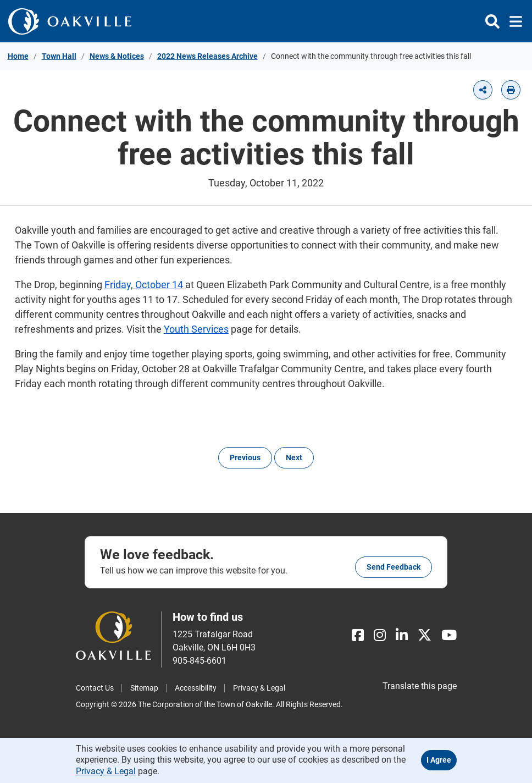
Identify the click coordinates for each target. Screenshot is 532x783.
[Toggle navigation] (512, 21)
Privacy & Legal (259, 688)
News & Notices (117, 56)
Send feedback (394, 567)
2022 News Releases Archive (207, 56)
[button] (483, 90)
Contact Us (95, 688)
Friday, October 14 (144, 285)
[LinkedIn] (402, 635)
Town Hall (59, 56)
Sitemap (144, 688)
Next (294, 457)
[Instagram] (380, 635)
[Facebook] (358, 635)
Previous (245, 457)
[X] (425, 635)
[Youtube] (449, 635)
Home (18, 56)
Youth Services (196, 329)
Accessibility (196, 688)
